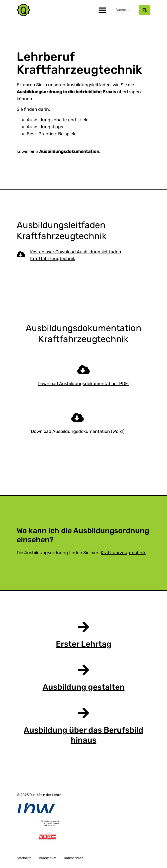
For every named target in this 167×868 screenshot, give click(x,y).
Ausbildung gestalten (84, 687)
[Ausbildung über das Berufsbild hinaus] (83, 713)
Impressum (48, 858)
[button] (102, 10)
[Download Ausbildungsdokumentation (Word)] (78, 417)
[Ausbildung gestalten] (83, 670)
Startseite (24, 858)
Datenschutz (74, 858)
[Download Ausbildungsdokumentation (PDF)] (83, 370)
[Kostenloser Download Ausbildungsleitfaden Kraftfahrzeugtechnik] (21, 254)
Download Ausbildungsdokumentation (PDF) (83, 384)
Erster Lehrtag (84, 644)
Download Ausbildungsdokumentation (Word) (78, 431)
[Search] (145, 10)
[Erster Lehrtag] (83, 627)
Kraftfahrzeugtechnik (123, 553)
